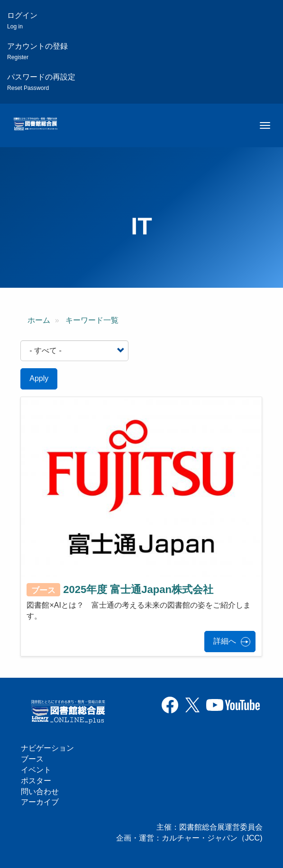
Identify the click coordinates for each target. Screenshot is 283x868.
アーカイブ (40, 802)
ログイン (22, 21)
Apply (39, 378)
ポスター (36, 781)
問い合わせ (40, 792)
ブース (32, 759)
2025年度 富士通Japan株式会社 (138, 589)
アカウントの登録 (37, 51)
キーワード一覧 (92, 320)
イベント (36, 770)
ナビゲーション (47, 748)
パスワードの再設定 (41, 82)
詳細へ (225, 641)
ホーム (39, 320)
